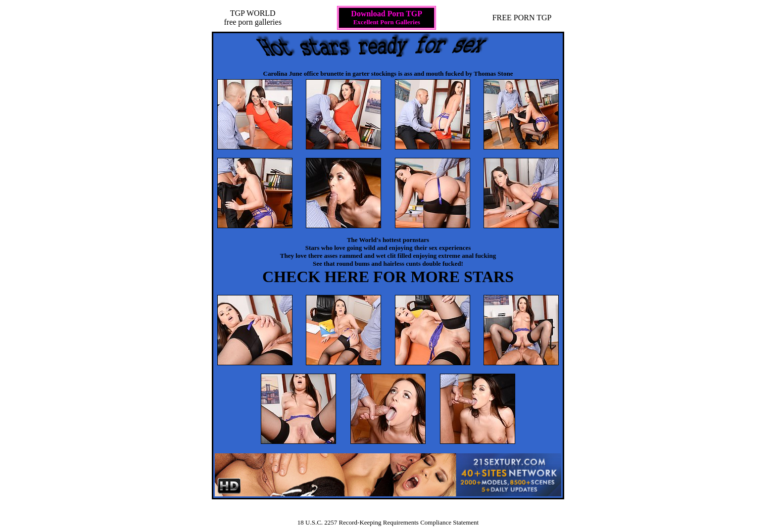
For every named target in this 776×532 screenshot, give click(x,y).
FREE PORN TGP (522, 18)
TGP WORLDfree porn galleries (252, 18)
